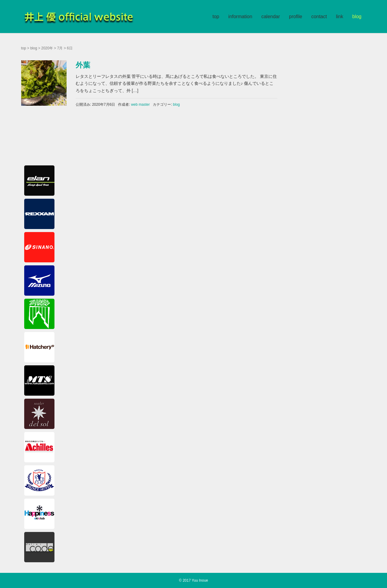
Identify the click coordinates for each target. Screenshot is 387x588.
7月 (60, 48)
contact (319, 17)
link (339, 17)
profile (296, 17)
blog (357, 17)
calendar (271, 17)
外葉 (83, 65)
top (216, 17)
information (240, 17)
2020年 (47, 48)
